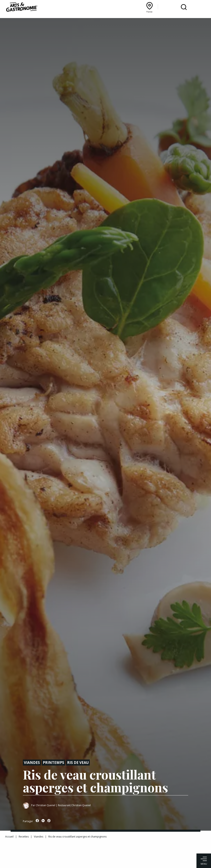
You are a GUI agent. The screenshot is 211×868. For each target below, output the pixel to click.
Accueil (9, 837)
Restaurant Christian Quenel (74, 805)
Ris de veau (78, 763)
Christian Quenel (45, 805)
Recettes (24, 837)
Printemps (53, 763)
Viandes (32, 763)
